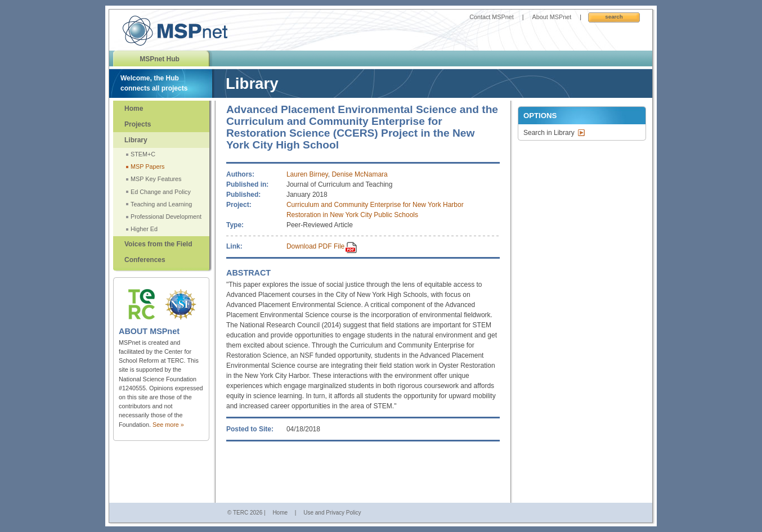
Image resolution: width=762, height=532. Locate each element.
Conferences (145, 260)
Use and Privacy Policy (332, 513)
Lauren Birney (307, 174)
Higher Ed (144, 229)
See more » (168, 425)
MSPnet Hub (160, 59)
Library (136, 140)
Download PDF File (315, 246)
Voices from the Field (158, 244)
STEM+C (143, 154)
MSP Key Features (156, 179)
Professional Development (166, 217)
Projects (138, 124)
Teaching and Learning (161, 204)
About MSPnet (552, 17)
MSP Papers (147, 166)
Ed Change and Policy (161, 192)
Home (134, 109)
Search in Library (549, 133)
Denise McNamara (359, 174)
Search (614, 17)
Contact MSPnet (492, 17)
